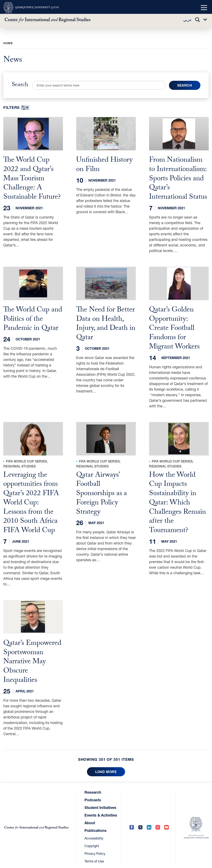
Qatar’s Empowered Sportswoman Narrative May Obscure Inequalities (32, 658)
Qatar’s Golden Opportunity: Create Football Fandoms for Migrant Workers (174, 327)
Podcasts (93, 795)
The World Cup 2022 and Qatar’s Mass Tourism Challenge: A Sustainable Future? (32, 179)
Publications (96, 826)
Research (93, 788)
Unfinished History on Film (104, 165)
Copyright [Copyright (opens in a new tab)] (92, 841)
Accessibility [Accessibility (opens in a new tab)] (94, 834)
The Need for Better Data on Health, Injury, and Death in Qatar (106, 323)
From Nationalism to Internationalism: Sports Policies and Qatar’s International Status (178, 179)
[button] (204, 8)
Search (20, 85)
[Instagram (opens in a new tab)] (158, 823)
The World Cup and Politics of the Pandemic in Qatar (33, 318)
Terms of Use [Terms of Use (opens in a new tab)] (94, 857)
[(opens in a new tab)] (31, 8)
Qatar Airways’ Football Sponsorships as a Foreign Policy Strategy (102, 492)
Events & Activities (101, 811)
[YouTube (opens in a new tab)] (166, 823)
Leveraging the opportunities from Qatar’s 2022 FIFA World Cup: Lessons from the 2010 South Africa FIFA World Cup (31, 501)
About (90, 818)
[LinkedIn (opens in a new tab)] (149, 823)
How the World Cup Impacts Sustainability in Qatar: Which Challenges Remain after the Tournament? (178, 501)
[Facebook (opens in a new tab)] (132, 823)
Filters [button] (16, 107)
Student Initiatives (100, 803)
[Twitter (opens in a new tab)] (140, 823)
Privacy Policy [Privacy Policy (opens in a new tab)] (95, 849)
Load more (106, 767)
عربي (187, 20)
